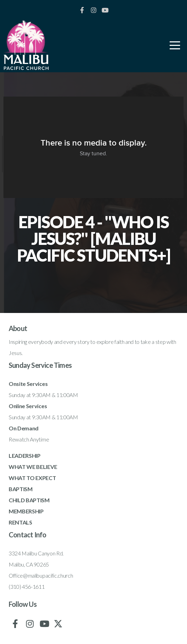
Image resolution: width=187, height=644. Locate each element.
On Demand (24, 428)
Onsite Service (27, 384)
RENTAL (19, 522)
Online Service (27, 406)
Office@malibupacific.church (41, 575)
